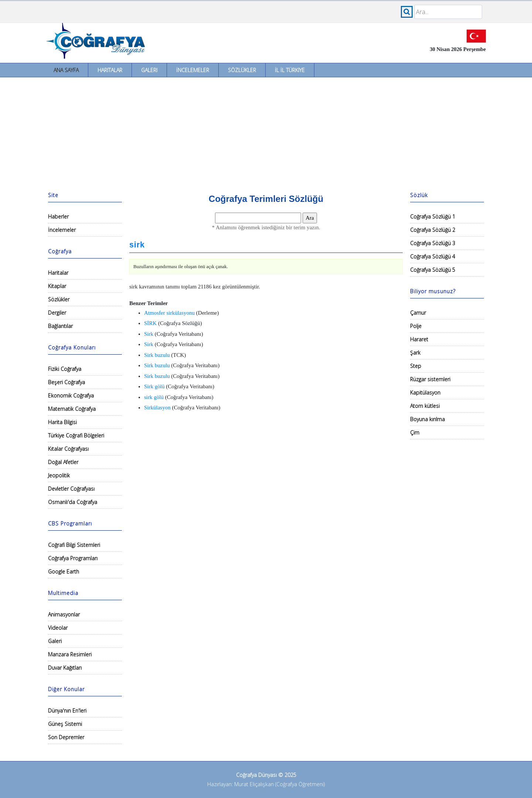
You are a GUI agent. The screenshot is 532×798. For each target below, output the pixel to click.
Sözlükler (242, 70)
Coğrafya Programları (73, 558)
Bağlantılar (60, 326)
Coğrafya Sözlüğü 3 (433, 243)
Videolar (58, 628)
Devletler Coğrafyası (71, 489)
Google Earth (64, 572)
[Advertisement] (266, 133)
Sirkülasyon (157, 408)
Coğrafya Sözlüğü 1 (433, 217)
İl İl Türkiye (290, 70)
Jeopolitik (59, 475)
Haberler (58, 217)
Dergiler (57, 313)
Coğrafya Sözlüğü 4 (433, 256)
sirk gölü (154, 397)
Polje (416, 326)
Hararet (419, 339)
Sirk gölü (154, 386)
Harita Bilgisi (62, 422)
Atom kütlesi (425, 406)
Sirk (149, 334)
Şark (415, 353)
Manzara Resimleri (70, 654)
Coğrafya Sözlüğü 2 (433, 230)
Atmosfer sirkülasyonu (169, 313)
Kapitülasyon (425, 393)
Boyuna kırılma (427, 419)
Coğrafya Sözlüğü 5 (433, 270)
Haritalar (110, 70)
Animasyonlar (64, 614)
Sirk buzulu (157, 355)
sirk (137, 245)
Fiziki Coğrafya (65, 369)
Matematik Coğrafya (72, 409)
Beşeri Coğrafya (66, 382)
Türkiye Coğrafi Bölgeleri (76, 435)
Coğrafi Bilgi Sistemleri (74, 545)
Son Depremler (66, 737)
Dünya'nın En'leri (67, 711)
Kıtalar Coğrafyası (68, 449)
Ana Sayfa (66, 70)
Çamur (418, 313)
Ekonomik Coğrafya (71, 395)
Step (416, 366)
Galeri (149, 70)
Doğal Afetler (63, 462)
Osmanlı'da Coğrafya (73, 502)
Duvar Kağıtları (65, 668)
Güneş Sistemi (65, 724)
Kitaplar (57, 286)
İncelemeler (193, 70)
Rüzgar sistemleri (430, 379)
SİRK (150, 323)
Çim (415, 432)
